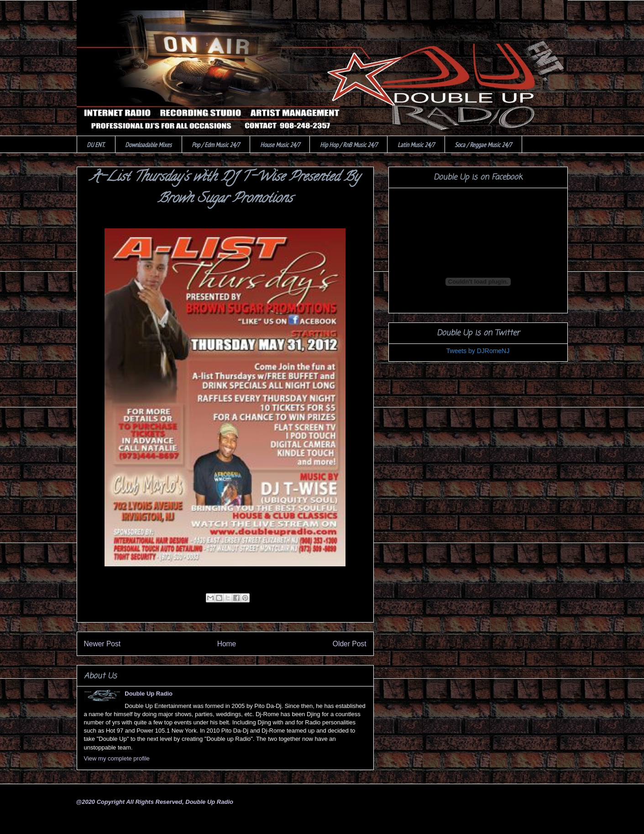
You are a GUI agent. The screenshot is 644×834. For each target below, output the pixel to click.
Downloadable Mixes (148, 145)
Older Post (350, 644)
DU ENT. (96, 145)
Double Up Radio (149, 694)
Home (227, 644)
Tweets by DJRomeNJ (478, 351)
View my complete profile (117, 758)
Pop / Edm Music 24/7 (216, 145)
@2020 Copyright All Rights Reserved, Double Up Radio (155, 802)
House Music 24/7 (280, 145)
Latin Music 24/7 (416, 145)
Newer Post (102, 644)
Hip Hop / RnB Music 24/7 (349, 145)
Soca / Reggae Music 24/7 (483, 145)
